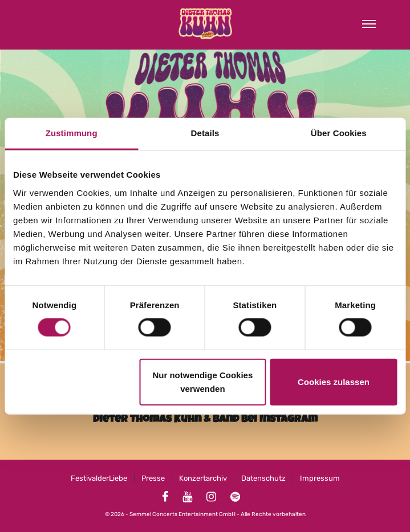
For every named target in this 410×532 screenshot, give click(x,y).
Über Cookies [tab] (339, 133)
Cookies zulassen (334, 381)
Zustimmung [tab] (72, 133)
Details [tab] (205, 133)
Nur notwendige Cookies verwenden (202, 381)
